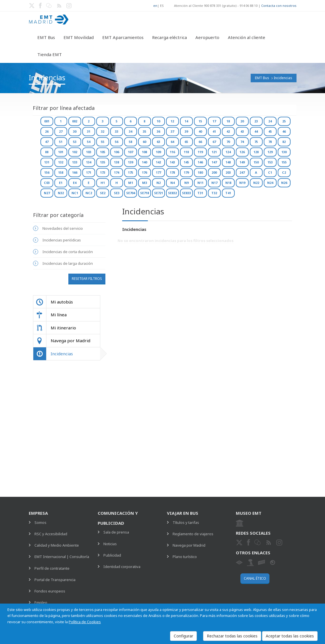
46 (284, 131)
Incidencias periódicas (62, 240)
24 (270, 121)
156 (47, 172)
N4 (172, 183)
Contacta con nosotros (279, 6)
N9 (186, 183)
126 (242, 152)
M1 (131, 183)
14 (186, 121)
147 (214, 162)
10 (158, 121)
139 (130, 162)
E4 (75, 183)
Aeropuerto (207, 37)
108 (144, 152)
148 (228, 162)
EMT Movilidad (79, 37)
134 (89, 162)
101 (61, 152)
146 (200, 162)
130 (284, 152)
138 (116, 162)
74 (242, 142)
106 (116, 152)
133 (75, 162)
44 (256, 131)
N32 (61, 193)
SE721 (159, 193)
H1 (103, 183)
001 (47, 121)
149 (242, 162)
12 (172, 121)
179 (186, 172)
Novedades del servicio (63, 228)
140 (144, 162)
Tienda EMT (50, 54)
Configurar (183, 636)
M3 (145, 183)
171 (89, 172)
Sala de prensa (116, 532)
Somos (40, 522)
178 (172, 172)
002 (75, 121)
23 (256, 121)
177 (158, 172)
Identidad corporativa (122, 567)
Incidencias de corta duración (68, 252)
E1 (61, 183)
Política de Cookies (85, 622)
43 (242, 131)
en (155, 6)
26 (47, 131)
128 (256, 152)
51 (61, 142)
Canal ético (255, 578)
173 (103, 172)
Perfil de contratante (52, 568)
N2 (159, 183)
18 (228, 121)
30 (75, 131)
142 (158, 162)
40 (200, 131)
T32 (214, 193)
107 (130, 152)
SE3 (117, 193)
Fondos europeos (50, 591)
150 (256, 162)
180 (200, 172)
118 (186, 152)
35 (144, 131)
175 (130, 172)
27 (61, 131)
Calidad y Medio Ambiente (57, 545)
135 (103, 162)
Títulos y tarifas (186, 522)
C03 (47, 183)
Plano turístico (185, 557)
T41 (228, 193)
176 (144, 172)
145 (186, 162)
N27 (47, 193)
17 (214, 121)
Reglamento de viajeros (193, 534)
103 (89, 152)
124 (228, 152)
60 (144, 142)
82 (284, 142)
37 (172, 131)
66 (200, 142)
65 (186, 142)
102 (75, 152)
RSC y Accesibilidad (51, 534)
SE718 (145, 193)
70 (228, 142)
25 (284, 121)
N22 (256, 183)
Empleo (41, 602)
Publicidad (112, 555)
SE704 (131, 193)
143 (172, 162)
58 (130, 142)
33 (116, 131)
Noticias (110, 544)
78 (270, 142)
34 (130, 131)
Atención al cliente (247, 37)
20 (242, 121)
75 (256, 142)
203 (228, 172)
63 (158, 142)
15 (200, 121)
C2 (284, 172)
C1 (270, 172)
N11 (200, 183)
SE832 (172, 193)
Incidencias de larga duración (68, 263)
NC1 (75, 193)
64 (172, 142)
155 (284, 162)
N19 (242, 183)
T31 (200, 193)
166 (75, 172)
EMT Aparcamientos (123, 37)
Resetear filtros (87, 279)
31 (89, 131)
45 (270, 131)
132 (61, 162)
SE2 (103, 193)
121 (214, 152)
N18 (228, 183)
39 (186, 131)
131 (47, 162)
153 (270, 162)
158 (61, 172)
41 (214, 131)
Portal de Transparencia (55, 580)
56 (116, 142)
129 (270, 152)
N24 (270, 183)
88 (47, 152)
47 (47, 142)
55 (103, 142)
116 (172, 152)
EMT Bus (46, 37)
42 (228, 131)
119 (200, 152)
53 (75, 142)
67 (214, 142)
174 (116, 172)
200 (214, 172)
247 (242, 172)
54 (89, 142)
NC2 (89, 193)
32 (103, 131)
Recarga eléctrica (169, 37)
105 (103, 152)
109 (158, 152)
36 (158, 131)
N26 (284, 183)
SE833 (186, 193)
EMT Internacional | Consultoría (62, 557)
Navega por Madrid (189, 545)
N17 (214, 183)
